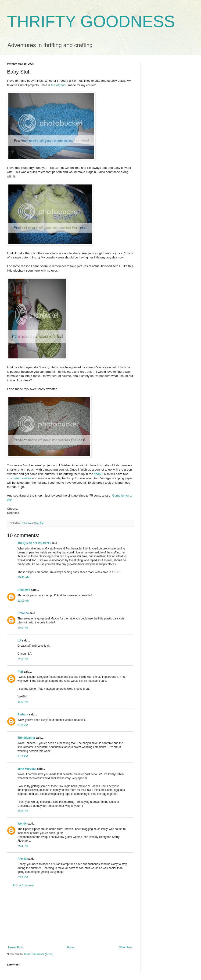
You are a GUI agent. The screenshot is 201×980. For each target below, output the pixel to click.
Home (71, 947)
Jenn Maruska (27, 769)
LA (19, 641)
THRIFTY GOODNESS (91, 22)
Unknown (24, 590)
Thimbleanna (26, 738)
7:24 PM (23, 846)
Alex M (22, 859)
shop (97, 474)
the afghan (58, 85)
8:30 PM (23, 725)
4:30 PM (23, 702)
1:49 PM (23, 628)
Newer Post (15, 947)
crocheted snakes (19, 478)
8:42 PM (23, 756)
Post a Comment (23, 885)
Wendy (22, 824)
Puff (20, 672)
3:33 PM (23, 659)
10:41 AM (23, 577)
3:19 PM (23, 877)
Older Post (125, 947)
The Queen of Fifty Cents (34, 543)
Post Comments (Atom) (39, 954)
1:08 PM (23, 811)
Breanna (23, 613)
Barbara (23, 715)
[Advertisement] (70, 917)
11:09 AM (23, 601)
